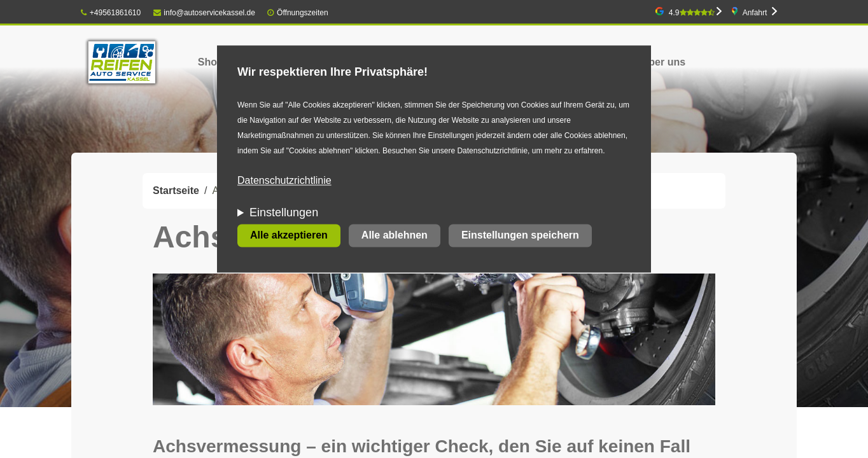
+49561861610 (111, 13)
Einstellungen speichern (520, 236)
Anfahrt (755, 13)
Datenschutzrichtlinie (284, 181)
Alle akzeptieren (289, 236)
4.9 (692, 13)
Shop (211, 62)
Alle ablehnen (395, 236)
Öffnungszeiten (303, 13)
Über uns (663, 62)
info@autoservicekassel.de (204, 13)
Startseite (176, 191)
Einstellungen (284, 213)
